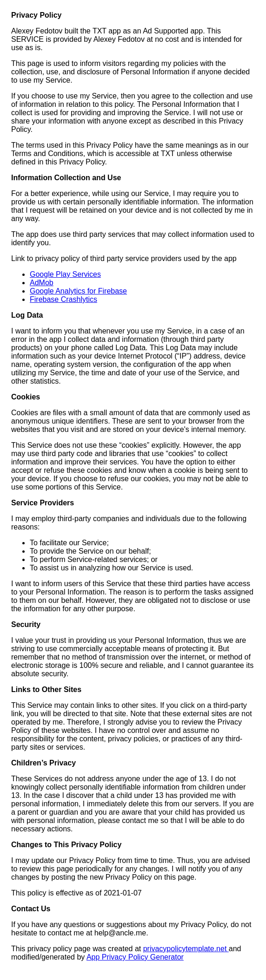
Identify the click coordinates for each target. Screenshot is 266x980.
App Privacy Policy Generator (135, 957)
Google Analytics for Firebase (78, 291)
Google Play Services (65, 274)
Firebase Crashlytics (63, 299)
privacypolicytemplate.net (186, 949)
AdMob (42, 283)
